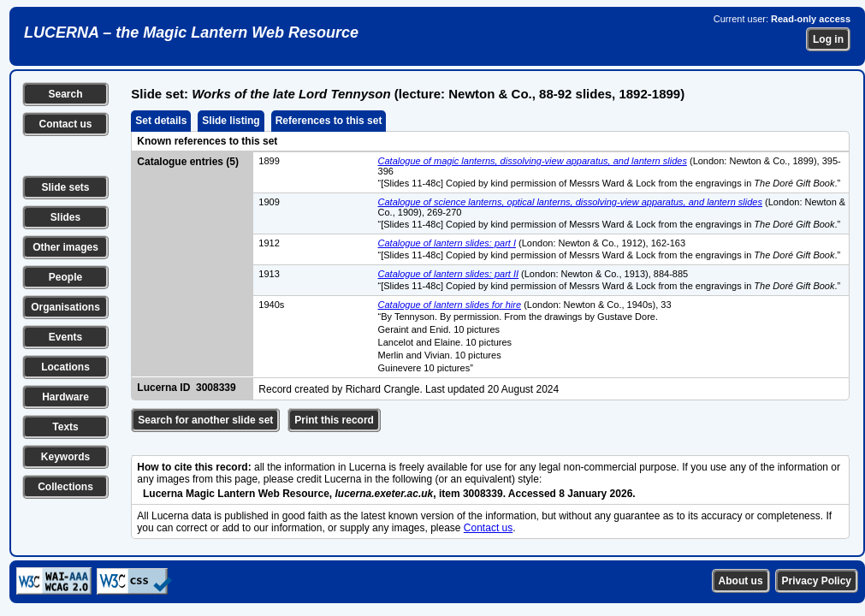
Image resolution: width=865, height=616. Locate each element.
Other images (65, 247)
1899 (269, 161)
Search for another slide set (205, 420)
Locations (65, 367)
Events (65, 337)
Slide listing (231, 121)
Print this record (334, 420)
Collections (65, 487)
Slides (65, 217)
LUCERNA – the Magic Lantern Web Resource (191, 33)
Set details (161, 121)
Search (65, 94)
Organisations (65, 307)
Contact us (65, 124)
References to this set (329, 121)
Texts (65, 427)
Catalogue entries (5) (188, 162)
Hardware (65, 397)
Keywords (65, 457)
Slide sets (65, 187)
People (65, 277)
